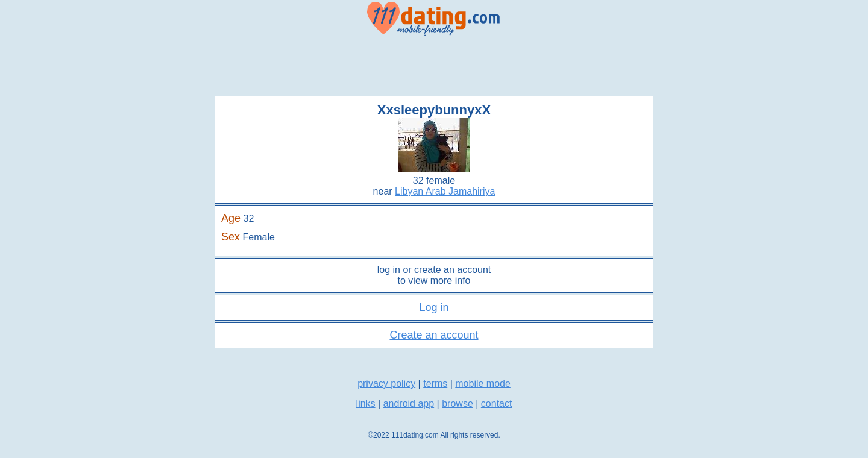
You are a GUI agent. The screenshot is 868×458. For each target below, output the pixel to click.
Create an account (434, 335)
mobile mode (483, 384)
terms (435, 384)
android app (409, 403)
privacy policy (386, 384)
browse (458, 403)
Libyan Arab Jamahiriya (445, 191)
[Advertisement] (434, 66)
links (366, 403)
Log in (434, 307)
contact (497, 403)
